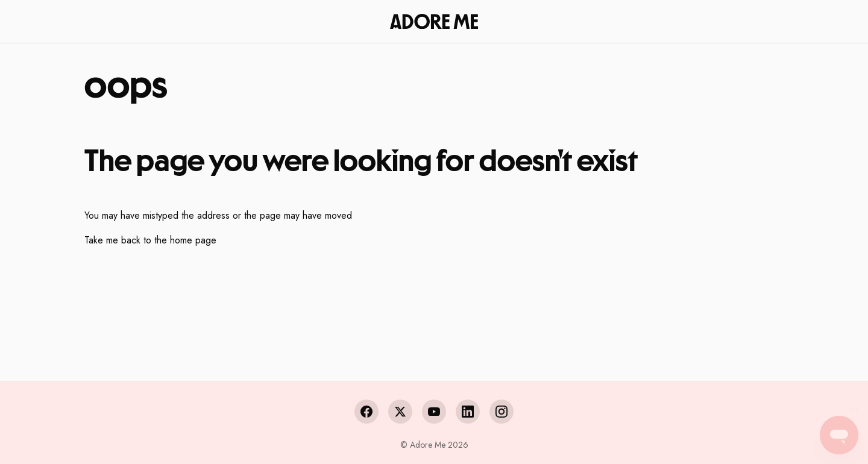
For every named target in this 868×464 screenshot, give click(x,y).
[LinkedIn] (468, 412)
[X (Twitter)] (400, 412)
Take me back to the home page (150, 240)
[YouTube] (434, 412)
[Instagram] (502, 412)
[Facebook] (366, 412)
